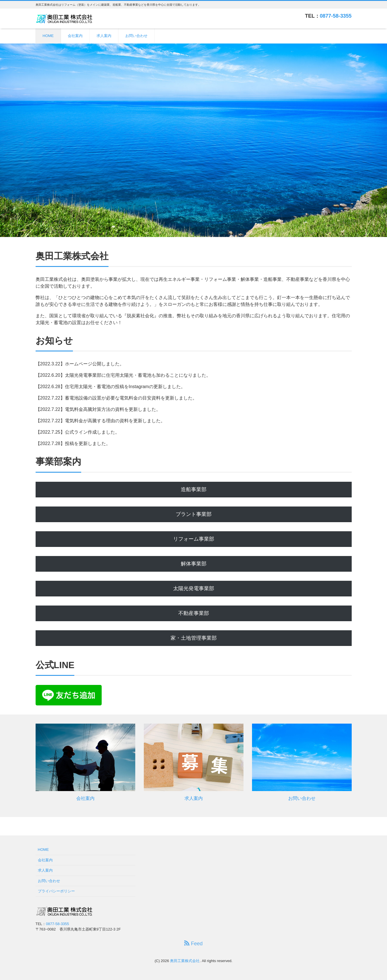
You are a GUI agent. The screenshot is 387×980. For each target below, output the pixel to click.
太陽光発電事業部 (194, 588)
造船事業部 (194, 489)
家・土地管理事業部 (194, 638)
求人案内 (104, 36)
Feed (193, 943)
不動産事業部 (194, 613)
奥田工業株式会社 (185, 961)
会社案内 (75, 36)
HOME (48, 36)
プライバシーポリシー (56, 891)
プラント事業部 (194, 514)
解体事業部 (194, 564)
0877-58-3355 (335, 16)
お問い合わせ (136, 36)
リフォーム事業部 (194, 539)
